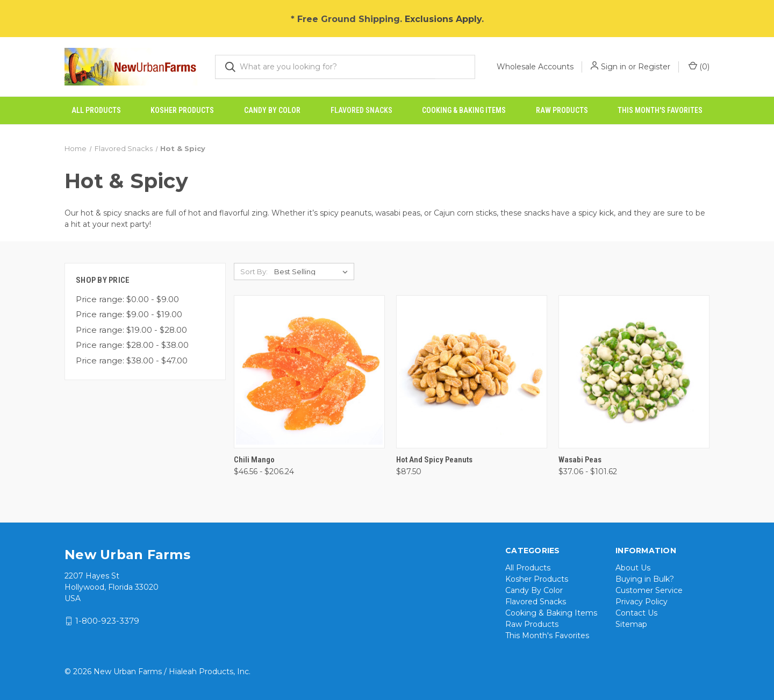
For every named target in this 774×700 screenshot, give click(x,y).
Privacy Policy (642, 602)
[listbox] (313, 272)
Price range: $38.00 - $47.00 (132, 360)
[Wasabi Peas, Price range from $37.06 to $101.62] (634, 372)
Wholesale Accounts (535, 67)
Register (654, 67)
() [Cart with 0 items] (699, 66)
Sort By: (254, 272)
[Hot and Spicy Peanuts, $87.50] (472, 372)
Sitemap (631, 624)
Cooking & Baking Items (464, 110)
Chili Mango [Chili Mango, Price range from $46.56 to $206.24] (254, 460)
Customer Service (649, 590)
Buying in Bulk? (645, 579)
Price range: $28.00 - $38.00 (132, 345)
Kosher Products (182, 110)
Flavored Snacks (361, 110)
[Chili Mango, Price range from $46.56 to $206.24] (309, 372)
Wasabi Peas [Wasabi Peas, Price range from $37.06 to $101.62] (580, 460)
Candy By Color (272, 110)
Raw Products (562, 110)
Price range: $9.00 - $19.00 (129, 314)
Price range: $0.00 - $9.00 (127, 299)
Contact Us (636, 613)
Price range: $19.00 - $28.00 (131, 330)
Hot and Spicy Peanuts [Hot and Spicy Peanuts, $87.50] (434, 460)
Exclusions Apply (443, 19)
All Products (96, 110)
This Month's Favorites (660, 110)
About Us (633, 568)
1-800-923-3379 (107, 621)
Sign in (614, 67)
